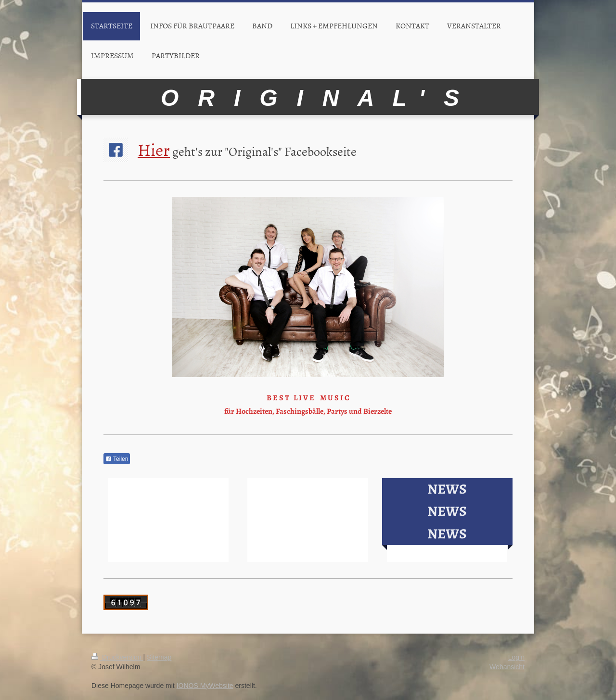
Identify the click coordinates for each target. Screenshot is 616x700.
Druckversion (117, 657)
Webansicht (507, 667)
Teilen (117, 459)
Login (516, 657)
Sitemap (159, 657)
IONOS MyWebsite (205, 686)
